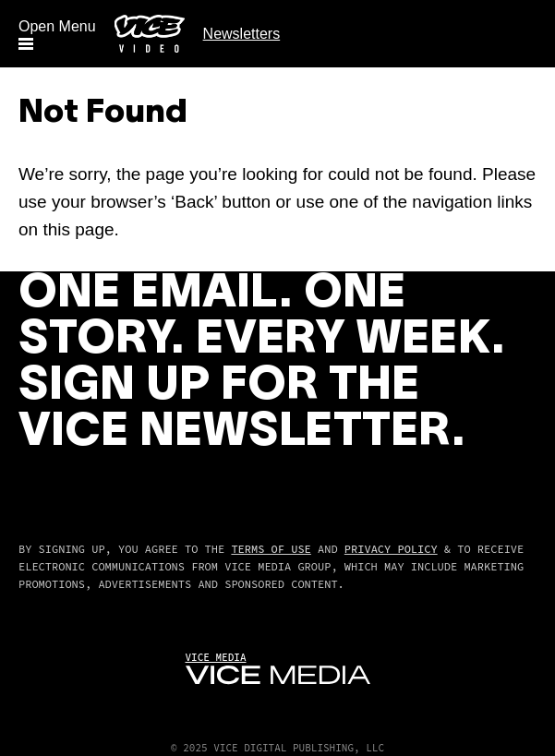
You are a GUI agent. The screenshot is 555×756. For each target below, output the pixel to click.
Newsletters (242, 34)
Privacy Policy (391, 549)
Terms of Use (271, 549)
